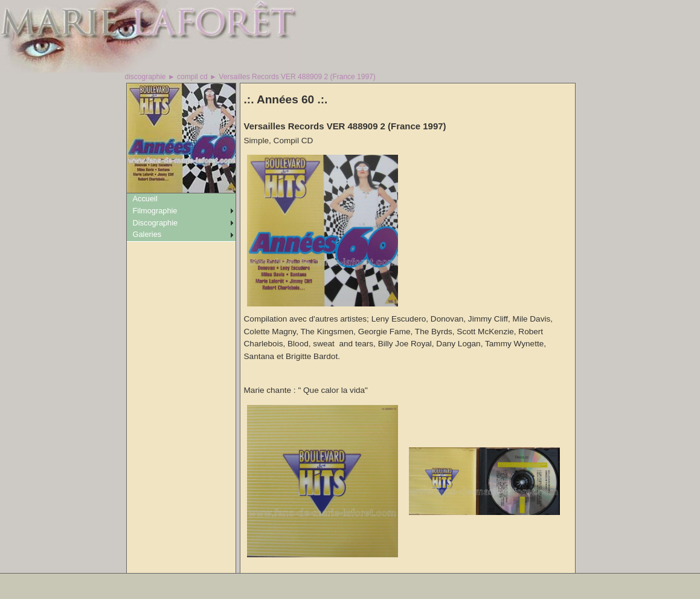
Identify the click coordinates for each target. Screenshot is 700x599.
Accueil (145, 199)
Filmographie (155, 211)
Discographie (156, 223)
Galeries (147, 234)
